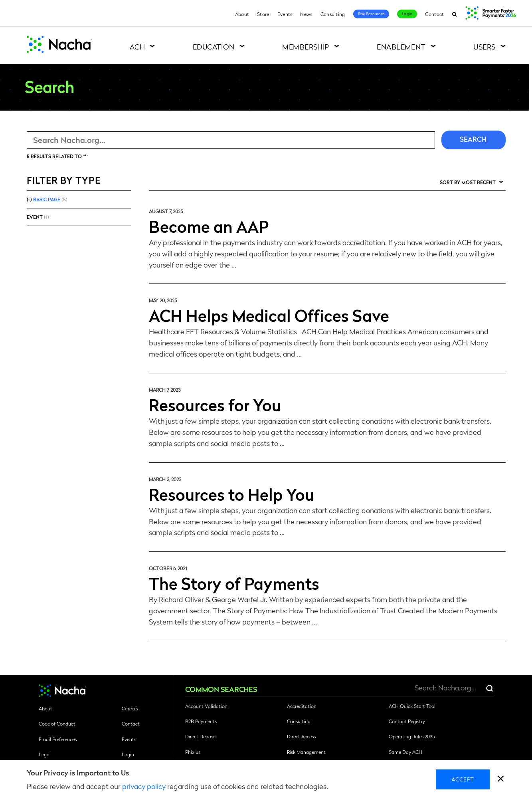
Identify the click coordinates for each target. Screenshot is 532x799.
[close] (501, 780)
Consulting (333, 14)
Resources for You (215, 404)
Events (285, 14)
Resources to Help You (231, 494)
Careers (130, 708)
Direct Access (301, 736)
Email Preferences (58, 739)
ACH (137, 47)
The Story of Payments (234, 583)
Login (407, 14)
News (306, 14)
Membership (306, 47)
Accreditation (302, 706)
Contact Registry (407, 721)
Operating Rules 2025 (412, 736)
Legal (45, 754)
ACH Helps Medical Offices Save (269, 315)
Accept (463, 779)
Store (263, 14)
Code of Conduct (57, 724)
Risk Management (306, 752)
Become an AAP (209, 226)
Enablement (401, 47)
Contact (434, 14)
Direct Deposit (201, 736)
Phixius (193, 752)
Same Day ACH (405, 752)
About (242, 14)
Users (484, 47)
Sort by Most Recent (468, 182)
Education (214, 47)
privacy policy (144, 786)
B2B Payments (201, 721)
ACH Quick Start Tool (412, 706)
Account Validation (206, 706)
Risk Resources (371, 14)
